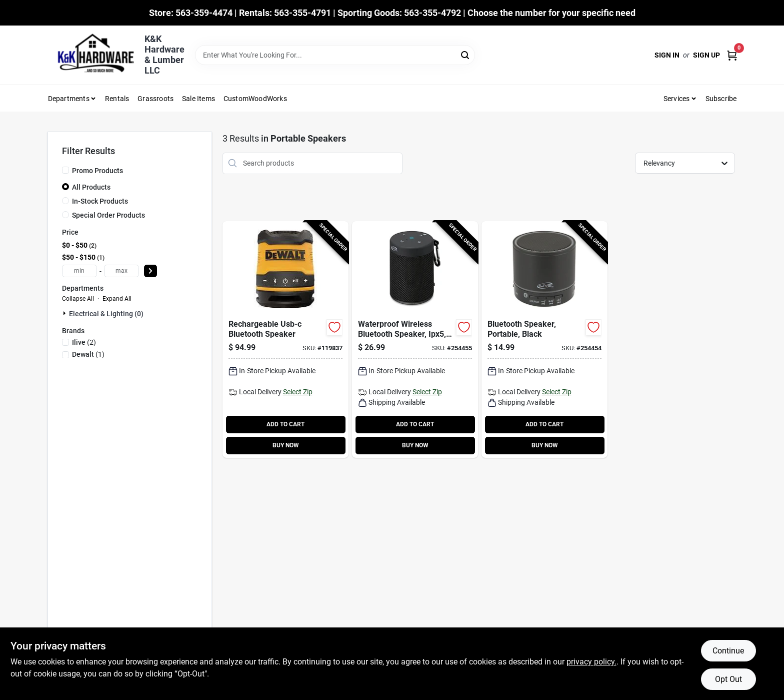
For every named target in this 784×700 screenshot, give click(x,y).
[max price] (121, 271)
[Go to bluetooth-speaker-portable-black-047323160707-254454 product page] (544, 339)
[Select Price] (150, 271)
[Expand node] (65, 313)
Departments (69, 99)
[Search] (466, 54)
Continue (728, 651)
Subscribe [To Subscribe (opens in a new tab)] (721, 99)
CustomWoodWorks (255, 99)
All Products (91, 187)
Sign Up (706, 55)
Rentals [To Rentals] (117, 99)
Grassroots (155, 99)
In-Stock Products (100, 201)
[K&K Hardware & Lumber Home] (92, 55)
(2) (84, 342)
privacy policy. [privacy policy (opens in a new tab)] (591, 662)
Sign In (667, 55)
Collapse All (78, 299)
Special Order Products (108, 215)
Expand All (117, 299)
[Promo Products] (65, 170)
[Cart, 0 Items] (732, 55)
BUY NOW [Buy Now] (286, 445)
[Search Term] (335, 55)
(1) (88, 354)
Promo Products (97, 171)
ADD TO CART (285, 424)
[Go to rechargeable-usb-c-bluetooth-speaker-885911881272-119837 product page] (285, 339)
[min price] (79, 271)
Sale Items (198, 99)
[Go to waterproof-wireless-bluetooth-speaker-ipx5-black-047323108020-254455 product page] (415, 339)
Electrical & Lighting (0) (106, 314)
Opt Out (728, 679)
